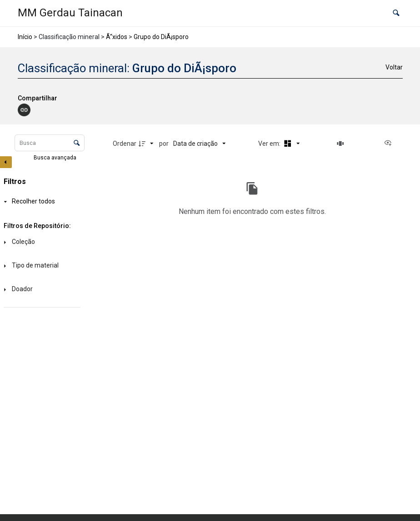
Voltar (394, 67)
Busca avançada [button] (56, 158)
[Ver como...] (390, 144)
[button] (396, 13)
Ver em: (270, 144)
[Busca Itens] (50, 143)
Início (25, 37)
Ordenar (125, 144)
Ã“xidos (117, 37)
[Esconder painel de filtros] (6, 162)
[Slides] (342, 144)
